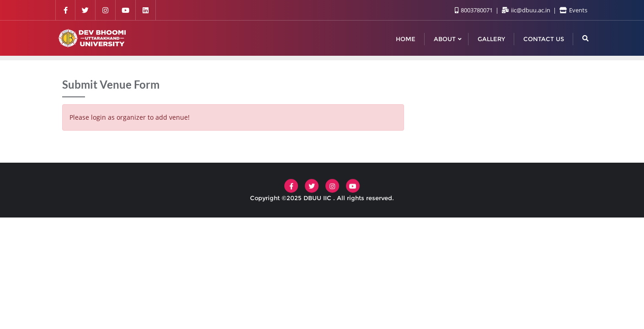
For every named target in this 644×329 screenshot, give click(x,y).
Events (573, 10)
